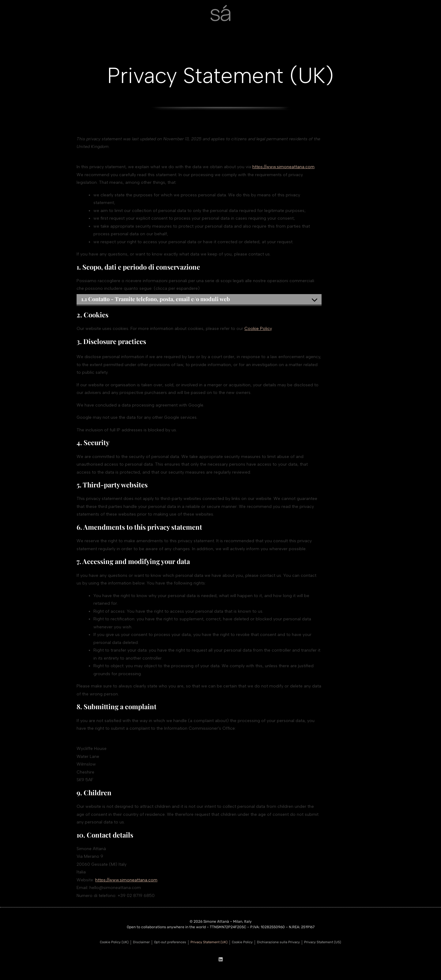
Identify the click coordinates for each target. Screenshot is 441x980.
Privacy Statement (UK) (209, 942)
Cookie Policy (258, 329)
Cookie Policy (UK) (114, 942)
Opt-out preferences (170, 942)
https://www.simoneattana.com (283, 167)
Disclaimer (141, 942)
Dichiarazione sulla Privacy (278, 942)
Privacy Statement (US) (323, 942)
